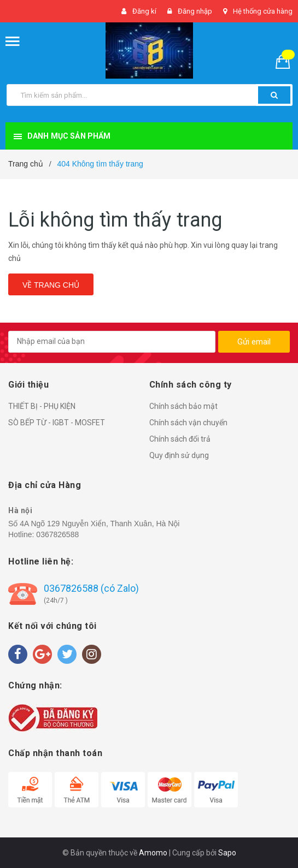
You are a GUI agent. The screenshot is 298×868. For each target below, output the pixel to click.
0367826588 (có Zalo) (91, 588)
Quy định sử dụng (179, 455)
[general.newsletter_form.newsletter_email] (112, 342)
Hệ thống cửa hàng (263, 11)
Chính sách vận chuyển (188, 423)
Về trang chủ (51, 285)
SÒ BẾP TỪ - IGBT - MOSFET (57, 423)
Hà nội (20, 510)
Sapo (227, 853)
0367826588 (57, 534)
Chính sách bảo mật (183, 406)
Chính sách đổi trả (180, 439)
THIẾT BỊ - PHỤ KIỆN (42, 406)
